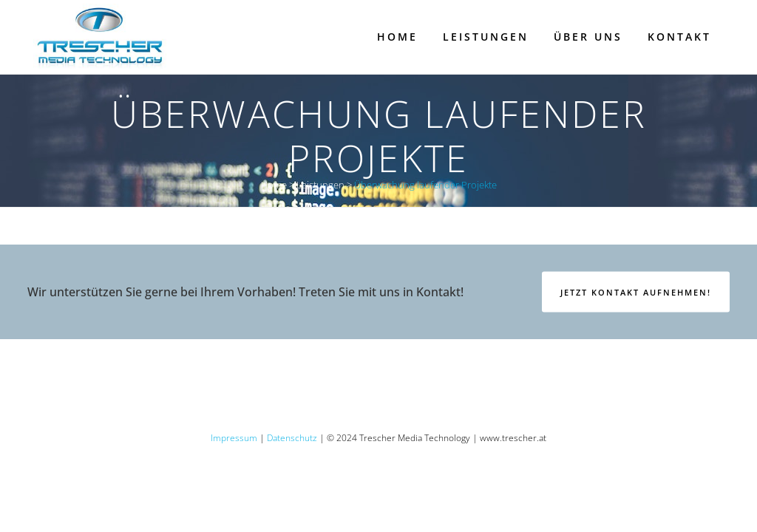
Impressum (234, 438)
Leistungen (320, 185)
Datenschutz (292, 438)
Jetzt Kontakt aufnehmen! (636, 292)
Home (274, 185)
